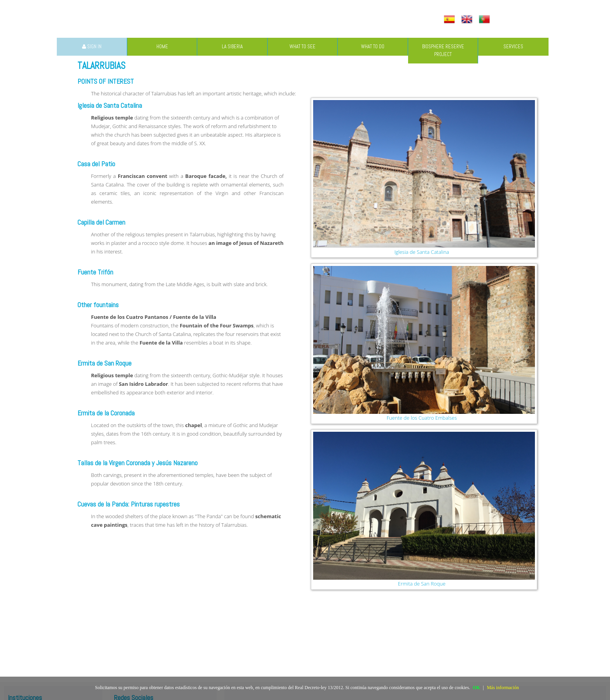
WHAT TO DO (373, 47)
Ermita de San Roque (422, 584)
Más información (503, 688)
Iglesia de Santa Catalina (422, 252)
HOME (162, 47)
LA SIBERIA (232, 47)
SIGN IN (92, 47)
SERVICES (513, 47)
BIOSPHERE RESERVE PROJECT (443, 50)
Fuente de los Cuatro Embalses (422, 418)
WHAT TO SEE (302, 47)
